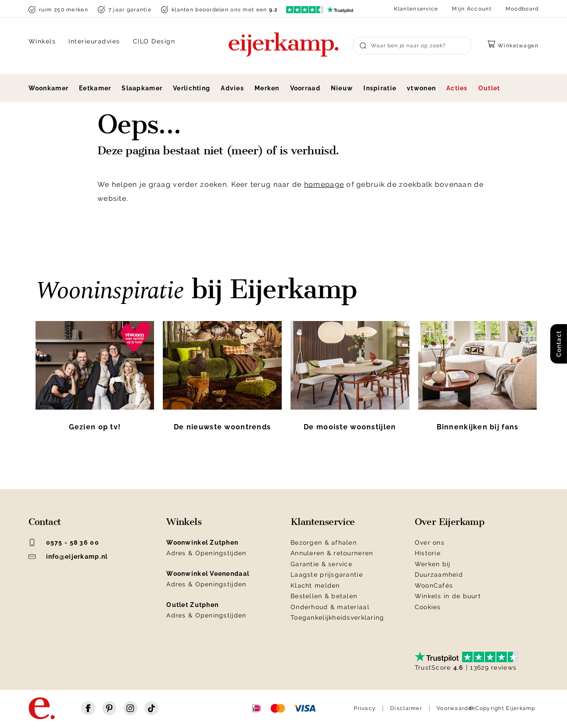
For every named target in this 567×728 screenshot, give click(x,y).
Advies (232, 88)
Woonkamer (49, 88)
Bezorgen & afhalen (324, 542)
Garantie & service (321, 564)
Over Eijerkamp (450, 522)
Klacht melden (315, 585)
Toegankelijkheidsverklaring (337, 617)
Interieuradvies (94, 41)
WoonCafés (434, 585)
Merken (267, 88)
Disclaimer (406, 708)
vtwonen (421, 88)
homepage (324, 184)
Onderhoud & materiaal (330, 607)
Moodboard (522, 9)
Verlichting (192, 88)
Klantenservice (416, 9)
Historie (428, 553)
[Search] (412, 46)
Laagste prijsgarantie (327, 575)
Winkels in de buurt (448, 596)
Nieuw (342, 88)
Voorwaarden (456, 708)
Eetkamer (95, 88)
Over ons (430, 542)
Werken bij (433, 564)
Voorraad (305, 88)
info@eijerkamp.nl (68, 557)
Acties (457, 88)
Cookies (428, 607)
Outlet (489, 88)
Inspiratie (380, 88)
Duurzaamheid (439, 575)
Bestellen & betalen (324, 596)
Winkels (42, 41)
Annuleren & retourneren (332, 553)
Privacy (365, 708)
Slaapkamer (142, 88)
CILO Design (154, 41)
